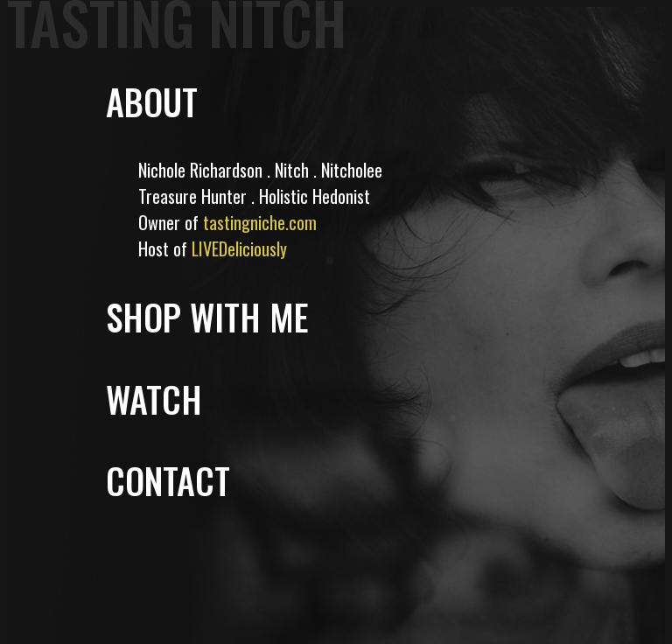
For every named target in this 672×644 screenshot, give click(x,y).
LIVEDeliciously (239, 248)
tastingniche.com (260, 222)
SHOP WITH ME (207, 317)
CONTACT (168, 480)
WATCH (154, 399)
